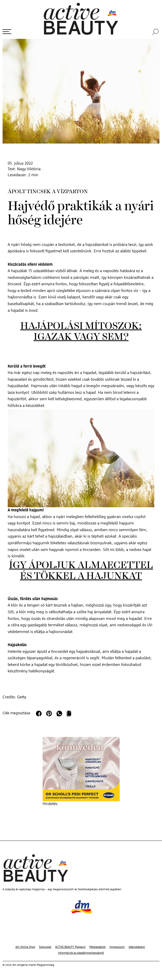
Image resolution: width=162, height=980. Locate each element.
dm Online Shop (25, 947)
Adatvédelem (137, 947)
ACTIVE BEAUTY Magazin (70, 947)
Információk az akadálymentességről (81, 953)
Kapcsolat (45, 947)
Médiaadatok (97, 947)
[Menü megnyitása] (7, 32)
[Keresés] (156, 32)
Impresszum (117, 947)
